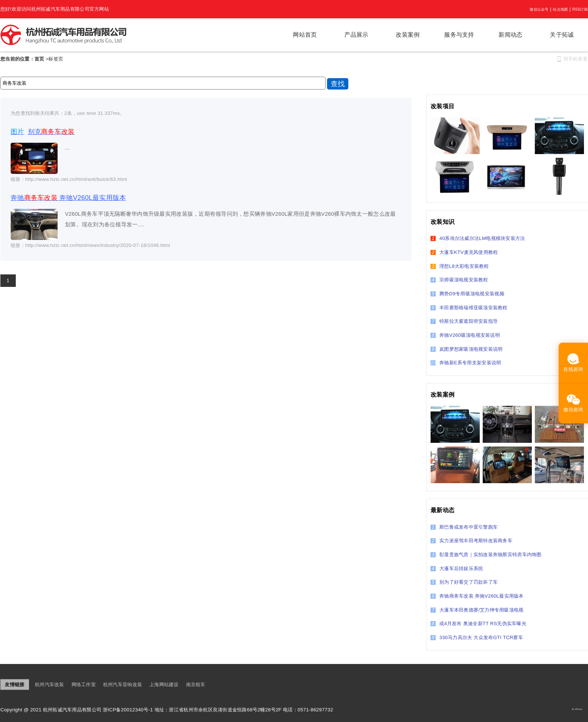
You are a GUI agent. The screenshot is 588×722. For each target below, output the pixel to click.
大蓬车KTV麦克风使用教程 (464, 252)
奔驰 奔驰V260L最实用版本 (68, 198)
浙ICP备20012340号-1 (128, 710)
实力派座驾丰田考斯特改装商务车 (471, 541)
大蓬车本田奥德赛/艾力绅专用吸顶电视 (477, 610)
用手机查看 (576, 59)
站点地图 (560, 9)
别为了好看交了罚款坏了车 (464, 582)
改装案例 (408, 35)
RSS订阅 (580, 9)
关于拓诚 (562, 35)
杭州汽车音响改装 (123, 685)
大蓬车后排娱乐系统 (457, 568)
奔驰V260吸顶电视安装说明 (465, 335)
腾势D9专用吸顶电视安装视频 (467, 294)
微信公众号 (539, 9)
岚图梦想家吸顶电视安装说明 (467, 349)
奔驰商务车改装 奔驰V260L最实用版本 (477, 596)
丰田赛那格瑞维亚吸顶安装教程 (469, 308)
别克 (43, 132)
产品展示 (356, 35)
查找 (338, 84)
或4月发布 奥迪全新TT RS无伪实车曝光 (478, 623)
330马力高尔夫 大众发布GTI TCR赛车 (477, 637)
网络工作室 (84, 685)
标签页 (56, 59)
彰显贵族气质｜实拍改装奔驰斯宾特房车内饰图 (486, 555)
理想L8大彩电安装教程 (460, 266)
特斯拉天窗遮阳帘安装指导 (464, 321)
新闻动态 (510, 35)
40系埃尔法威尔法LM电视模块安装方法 (478, 238)
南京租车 (196, 685)
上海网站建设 (164, 685)
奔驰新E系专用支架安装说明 (466, 363)
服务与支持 (459, 35)
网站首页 (305, 35)
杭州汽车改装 (50, 685)
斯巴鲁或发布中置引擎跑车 (464, 527)
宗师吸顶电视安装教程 (459, 280)
